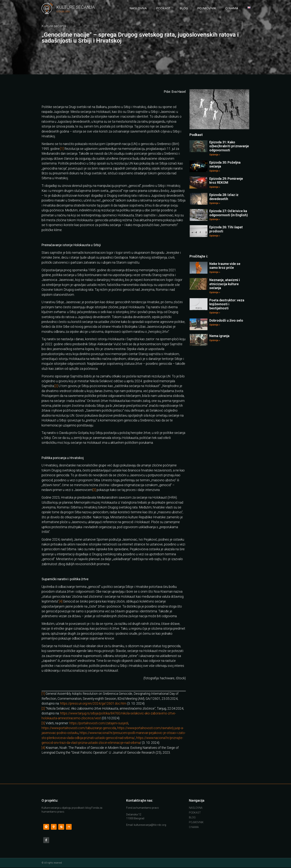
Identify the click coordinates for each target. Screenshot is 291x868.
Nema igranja (219, 336)
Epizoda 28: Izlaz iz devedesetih (224, 197)
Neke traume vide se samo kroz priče (225, 266)
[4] (61, 601)
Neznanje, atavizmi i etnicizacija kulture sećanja (225, 284)
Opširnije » (215, 155)
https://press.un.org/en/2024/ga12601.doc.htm (93, 703)
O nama (232, 8)
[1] (62, 149)
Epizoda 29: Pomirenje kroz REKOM (226, 181)
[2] (56, 386)
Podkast (163, 8)
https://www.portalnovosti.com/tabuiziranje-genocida (79, 728)
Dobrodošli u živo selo (226, 320)
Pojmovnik (207, 8)
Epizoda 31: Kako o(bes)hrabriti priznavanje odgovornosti (229, 146)
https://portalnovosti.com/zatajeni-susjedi (99, 723)
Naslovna (138, 8)
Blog (184, 8)
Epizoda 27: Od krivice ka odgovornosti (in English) (229, 213)
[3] (94, 490)
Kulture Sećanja (76, 7)
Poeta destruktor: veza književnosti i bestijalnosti (227, 304)
